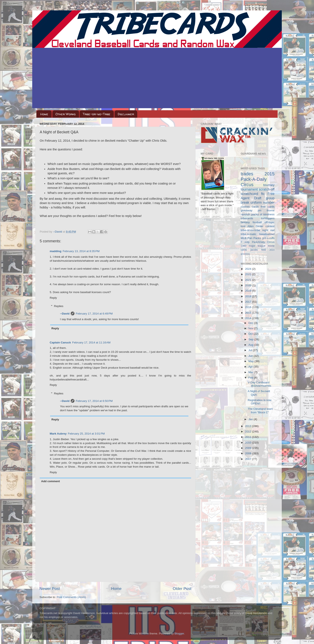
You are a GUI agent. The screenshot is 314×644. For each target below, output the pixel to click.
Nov (251, 328)
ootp (247, 242)
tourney (269, 185)
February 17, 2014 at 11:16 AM (91, 342)
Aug (251, 345)
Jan (251, 419)
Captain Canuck (60, 342)
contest (270, 226)
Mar (251, 372)
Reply (53, 298)
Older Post (182, 589)
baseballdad (267, 234)
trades (247, 174)
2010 (248, 443)
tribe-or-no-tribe (250, 230)
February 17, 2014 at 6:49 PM (94, 314)
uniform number (263, 202)
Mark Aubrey (58, 434)
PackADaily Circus (263, 242)
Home (44, 114)
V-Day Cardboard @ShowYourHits (259, 384)
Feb (251, 378)
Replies (59, 306)
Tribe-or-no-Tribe (97, 114)
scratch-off (267, 189)
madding (56, 251)
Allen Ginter (255, 226)
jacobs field (258, 250)
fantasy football (251, 222)
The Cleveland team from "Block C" (260, 411)
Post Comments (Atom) (71, 597)
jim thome (266, 210)
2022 (248, 274)
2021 (248, 280)
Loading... (207, 219)
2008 (248, 453)
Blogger (179, 633)
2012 (248, 432)
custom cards (250, 207)
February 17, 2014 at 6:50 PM (94, 401)
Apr (251, 367)
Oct (251, 334)
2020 (248, 285)
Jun (251, 356)
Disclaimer (126, 114)
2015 (248, 313)
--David (58, 232)
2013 (248, 426)
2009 (248, 448)
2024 (248, 269)
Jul (251, 350)
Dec (251, 323)
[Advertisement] (157, 79)
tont (243, 226)
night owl (268, 230)
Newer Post (50, 589)
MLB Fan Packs (251, 238)
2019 (248, 291)
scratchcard (250, 194)
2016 (248, 307)
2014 (248, 318)
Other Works (66, 114)
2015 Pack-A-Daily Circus (258, 179)
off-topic (269, 222)
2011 (248, 437)
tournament (249, 189)
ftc (263, 194)
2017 (248, 302)
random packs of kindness (258, 214)
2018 (248, 296)
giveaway (247, 210)
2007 (248, 459)
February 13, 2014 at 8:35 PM (81, 251)
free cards (268, 207)
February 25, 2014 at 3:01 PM (86, 434)
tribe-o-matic (249, 234)
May (252, 361)
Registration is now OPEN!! (260, 402)
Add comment (51, 481)
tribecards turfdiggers (258, 218)
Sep (251, 339)
